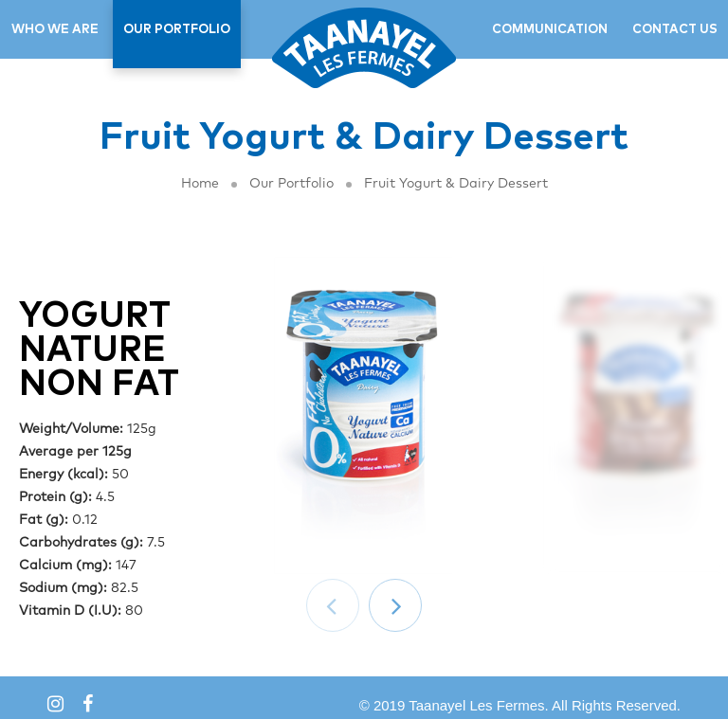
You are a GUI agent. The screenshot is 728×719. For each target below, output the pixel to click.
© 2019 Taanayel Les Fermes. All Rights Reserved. (520, 705)
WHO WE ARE (55, 30)
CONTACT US (675, 30)
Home (200, 184)
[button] (395, 605)
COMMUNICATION (550, 30)
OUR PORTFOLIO (177, 30)
